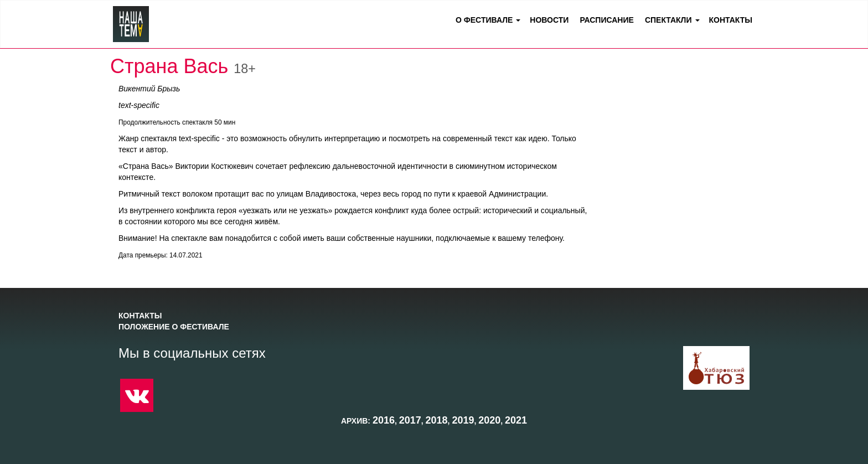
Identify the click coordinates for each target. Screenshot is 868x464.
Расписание (607, 20)
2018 (437, 420)
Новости (549, 20)
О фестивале (484, 20)
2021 (516, 420)
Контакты (731, 20)
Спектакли (668, 20)
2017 (410, 420)
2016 (384, 420)
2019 (463, 420)
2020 (489, 420)
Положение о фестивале (174, 327)
